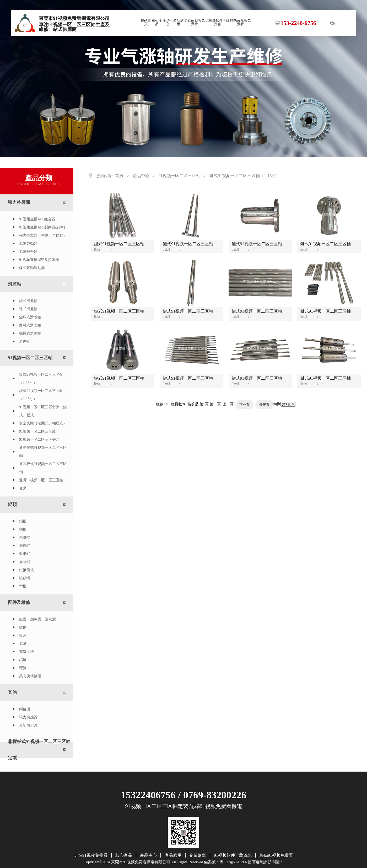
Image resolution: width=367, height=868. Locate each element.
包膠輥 (25, 537)
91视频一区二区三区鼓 (37, 431)
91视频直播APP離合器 (37, 219)
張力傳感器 (28, 717)
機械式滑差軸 (30, 333)
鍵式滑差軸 (28, 301)
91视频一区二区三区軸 (30, 358)
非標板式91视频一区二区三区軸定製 (39, 750)
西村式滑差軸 (30, 325)
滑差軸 (15, 284)
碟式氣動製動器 (32, 268)
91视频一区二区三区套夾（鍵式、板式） (43, 411)
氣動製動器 (28, 244)
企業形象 (198, 855)
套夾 (23, 488)
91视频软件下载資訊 (217, 22)
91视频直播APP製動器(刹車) (42, 227)
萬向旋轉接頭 (30, 676)
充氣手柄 (26, 652)
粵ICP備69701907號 (235, 862)
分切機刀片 (28, 725)
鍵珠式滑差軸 (30, 317)
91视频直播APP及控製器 (39, 260)
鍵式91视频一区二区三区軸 (119, 246)
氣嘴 (23, 644)
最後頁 (264, 405)
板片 (23, 635)
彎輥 (23, 586)
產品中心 (168, 22)
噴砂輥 (25, 578)
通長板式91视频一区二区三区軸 (43, 468)
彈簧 (23, 668)
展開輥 (25, 562)
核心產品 (157, 22)
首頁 (119, 176)
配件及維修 (19, 602)
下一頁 (244, 405)
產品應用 (178, 22)
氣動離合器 (28, 252)
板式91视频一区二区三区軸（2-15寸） (41, 379)
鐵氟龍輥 (26, 570)
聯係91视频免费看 (240, 22)
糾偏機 (25, 709)
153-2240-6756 (298, 23)
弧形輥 (25, 554)
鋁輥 (23, 521)
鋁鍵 (23, 660)
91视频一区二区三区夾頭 (39, 440)
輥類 (12, 504)
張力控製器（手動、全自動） (43, 235)
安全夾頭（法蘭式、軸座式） (43, 423)
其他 (12, 692)
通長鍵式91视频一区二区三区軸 (43, 452)
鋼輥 (23, 529)
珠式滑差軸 (28, 309)
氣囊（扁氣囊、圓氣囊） (39, 619)
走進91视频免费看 (195, 22)
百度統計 (260, 862)
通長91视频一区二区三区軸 (41, 480)
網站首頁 (146, 22)
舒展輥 (25, 546)
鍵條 (23, 627)
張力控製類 (19, 202)
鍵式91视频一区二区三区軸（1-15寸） (41, 395)
